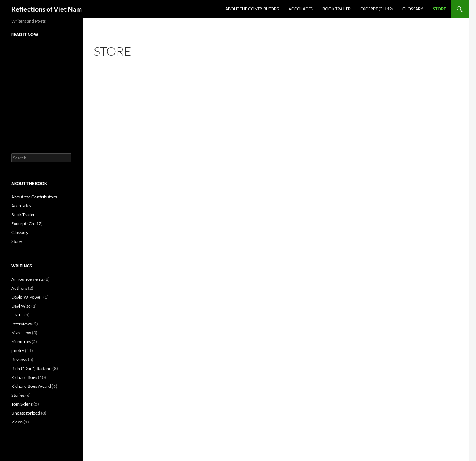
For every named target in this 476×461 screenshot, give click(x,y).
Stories (18, 395)
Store (439, 9)
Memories (21, 342)
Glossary (413, 9)
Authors (19, 288)
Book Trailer (337, 9)
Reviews (19, 359)
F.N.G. (17, 315)
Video (17, 422)
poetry (18, 350)
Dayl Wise (21, 306)
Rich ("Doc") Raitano (31, 368)
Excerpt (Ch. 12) (377, 9)
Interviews (21, 324)
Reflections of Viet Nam (46, 9)
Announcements (27, 279)
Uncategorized (26, 413)
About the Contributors (252, 9)
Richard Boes (24, 377)
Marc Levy (21, 333)
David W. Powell (27, 297)
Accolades (301, 9)
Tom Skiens (22, 404)
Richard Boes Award (31, 386)
